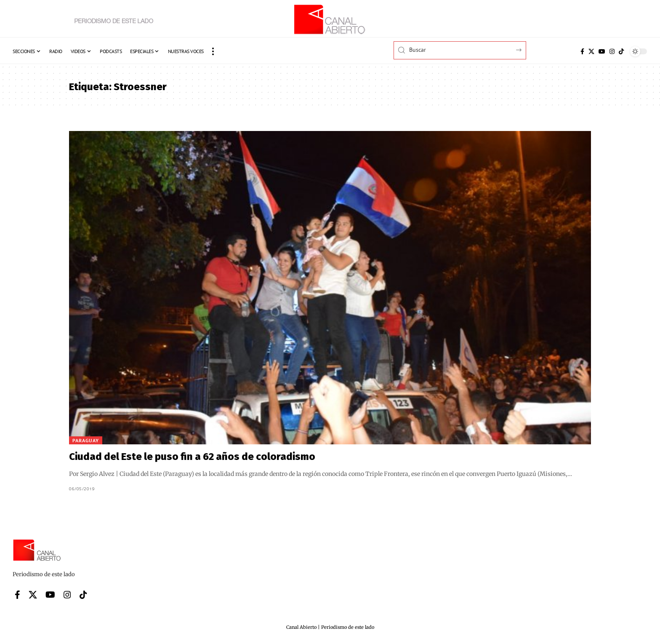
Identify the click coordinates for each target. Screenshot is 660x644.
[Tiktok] (621, 51)
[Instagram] (612, 51)
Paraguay (86, 440)
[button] (213, 51)
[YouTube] (602, 51)
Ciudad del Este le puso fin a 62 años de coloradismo (192, 457)
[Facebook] (582, 51)
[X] (591, 51)
